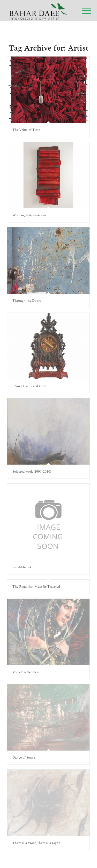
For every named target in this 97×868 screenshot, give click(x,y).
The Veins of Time (26, 130)
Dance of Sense (24, 758)
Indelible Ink (22, 567)
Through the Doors (27, 301)
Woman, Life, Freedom (29, 215)
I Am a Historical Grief (29, 386)
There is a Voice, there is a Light (36, 843)
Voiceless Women (26, 672)
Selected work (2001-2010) (32, 472)
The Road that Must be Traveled (36, 587)
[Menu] (83, 11)
